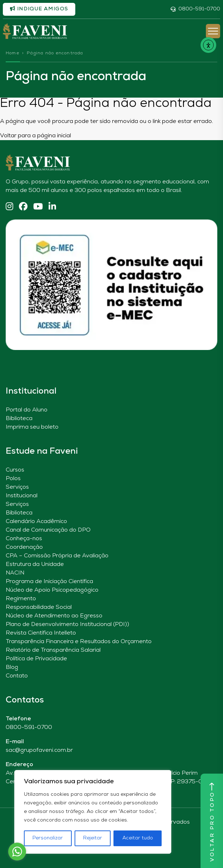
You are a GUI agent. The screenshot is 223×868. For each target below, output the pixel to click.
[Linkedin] (52, 207)
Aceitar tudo (138, 838)
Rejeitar (93, 838)
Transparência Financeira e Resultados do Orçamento (79, 642)
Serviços (17, 487)
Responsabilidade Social (39, 607)
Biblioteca (19, 419)
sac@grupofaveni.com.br (39, 750)
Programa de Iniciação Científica (49, 582)
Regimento (21, 599)
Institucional (22, 496)
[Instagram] (9, 207)
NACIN (15, 573)
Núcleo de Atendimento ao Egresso (54, 616)
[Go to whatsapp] (17, 852)
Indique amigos (39, 9)
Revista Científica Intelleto (41, 633)
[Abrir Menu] (213, 31)
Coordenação (24, 547)
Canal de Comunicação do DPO (48, 530)
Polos (13, 479)
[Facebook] (23, 207)
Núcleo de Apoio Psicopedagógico (52, 590)
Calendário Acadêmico (36, 522)
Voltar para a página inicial (36, 136)
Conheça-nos (24, 539)
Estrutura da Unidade (35, 564)
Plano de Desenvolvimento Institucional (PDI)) (67, 625)
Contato (17, 676)
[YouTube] (38, 207)
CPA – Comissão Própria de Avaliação (57, 556)
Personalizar (48, 838)
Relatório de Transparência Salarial (53, 650)
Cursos (15, 470)
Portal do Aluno (27, 410)
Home (12, 53)
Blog (12, 667)
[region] (93, 812)
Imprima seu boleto (32, 427)
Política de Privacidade (36, 659)
